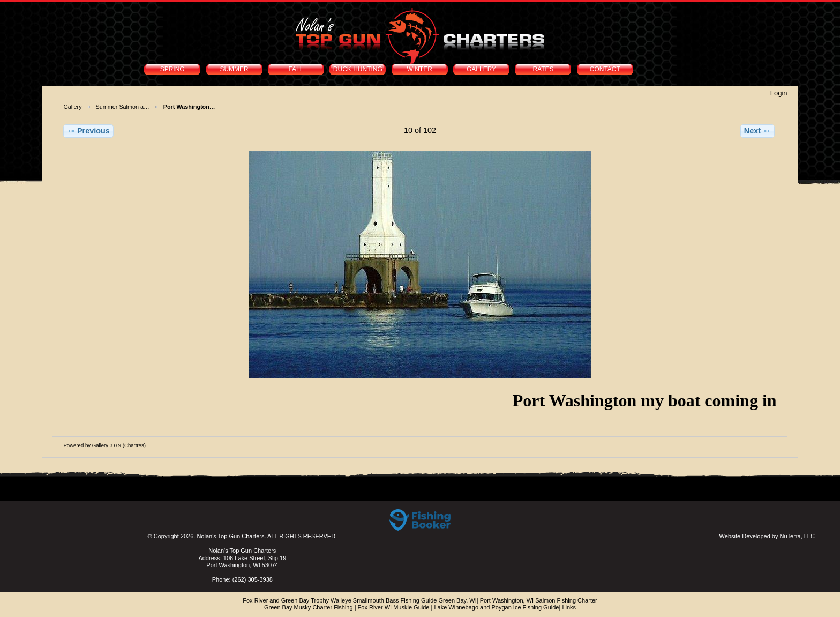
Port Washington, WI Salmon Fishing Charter (539, 600)
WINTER (420, 69)
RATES (543, 69)
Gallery (72, 107)
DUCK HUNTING (358, 69)
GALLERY (481, 69)
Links (569, 607)
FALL (296, 69)
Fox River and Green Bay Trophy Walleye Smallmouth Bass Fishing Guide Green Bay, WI (360, 600)
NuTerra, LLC (797, 536)
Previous (88, 131)
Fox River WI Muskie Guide (394, 607)
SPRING (172, 69)
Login (779, 93)
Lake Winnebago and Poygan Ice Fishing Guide (496, 607)
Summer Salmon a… (123, 107)
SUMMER (234, 69)
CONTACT (605, 69)
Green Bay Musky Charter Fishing (309, 607)
